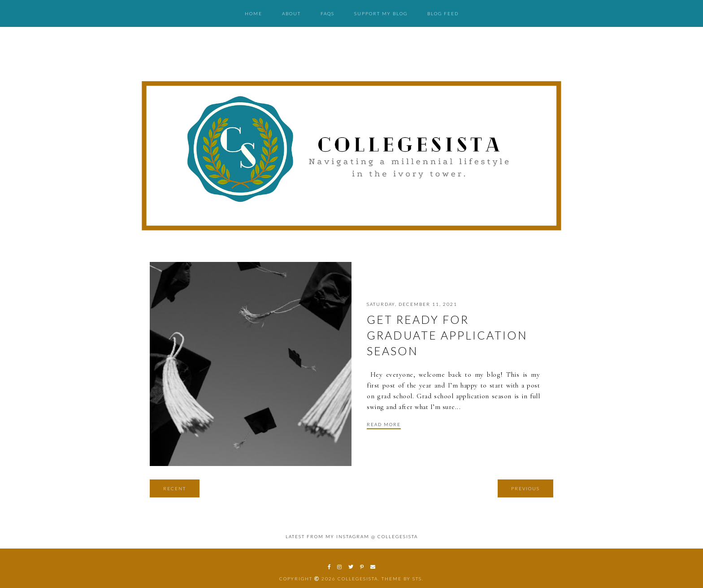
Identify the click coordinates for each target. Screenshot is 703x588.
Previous (525, 488)
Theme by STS (402, 579)
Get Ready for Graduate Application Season (447, 335)
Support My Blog (381, 13)
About (291, 13)
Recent (175, 488)
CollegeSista (358, 579)
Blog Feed (443, 13)
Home (254, 13)
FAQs (328, 13)
